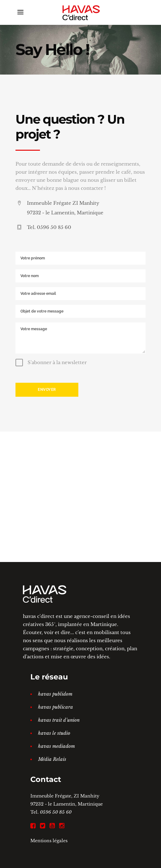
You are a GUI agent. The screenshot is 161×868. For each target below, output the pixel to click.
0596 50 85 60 (56, 812)
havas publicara (56, 707)
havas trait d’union (59, 720)
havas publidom (55, 694)
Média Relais (52, 759)
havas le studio (54, 733)
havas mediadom (57, 746)
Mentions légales (49, 841)
